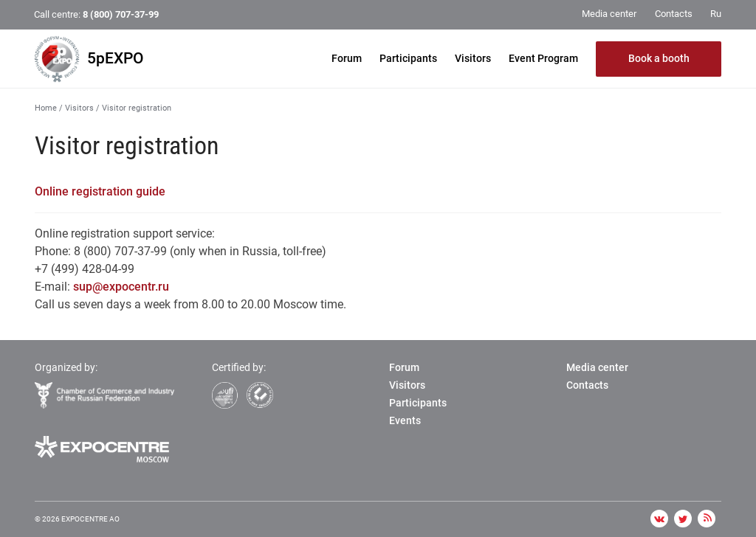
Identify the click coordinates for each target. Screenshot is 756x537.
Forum (347, 58)
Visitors (473, 58)
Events (405, 420)
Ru (716, 14)
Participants (408, 58)
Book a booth (659, 58)
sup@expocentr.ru (121, 287)
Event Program (543, 58)
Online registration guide (100, 191)
